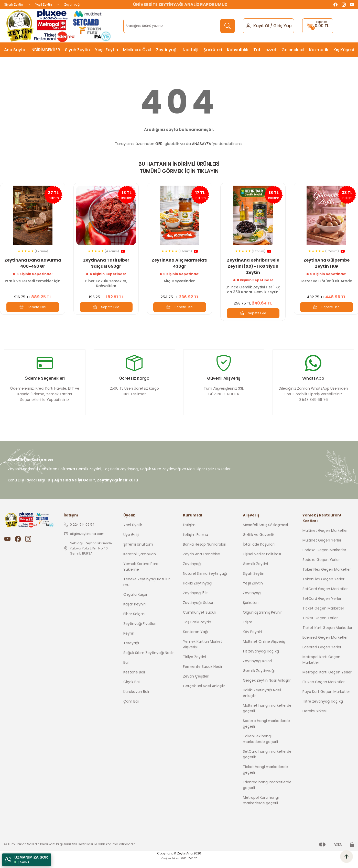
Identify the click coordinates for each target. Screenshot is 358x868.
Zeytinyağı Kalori (257, 670)
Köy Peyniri (252, 641)
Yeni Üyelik (133, 534)
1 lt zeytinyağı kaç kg (261, 660)
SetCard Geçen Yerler (322, 608)
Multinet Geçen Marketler (325, 540)
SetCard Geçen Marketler (325, 598)
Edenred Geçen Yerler (322, 656)
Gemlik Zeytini (255, 573)
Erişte (248, 631)
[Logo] (60, 26)
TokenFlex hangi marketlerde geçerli (260, 748)
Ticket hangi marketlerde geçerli (265, 779)
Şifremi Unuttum (138, 554)
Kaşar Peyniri (134, 613)
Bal (126, 672)
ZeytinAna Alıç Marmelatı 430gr (180, 262)
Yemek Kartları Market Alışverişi (203, 653)
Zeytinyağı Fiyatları (140, 633)
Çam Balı (131, 711)
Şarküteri (251, 612)
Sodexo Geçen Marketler (324, 559)
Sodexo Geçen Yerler (321, 569)
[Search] (179, 26)
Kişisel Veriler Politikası (262, 563)
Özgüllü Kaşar (135, 604)
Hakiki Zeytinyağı (198, 592)
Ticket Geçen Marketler (323, 617)
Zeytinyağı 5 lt (195, 602)
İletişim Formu (196, 544)
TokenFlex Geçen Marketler (327, 579)
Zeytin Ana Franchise (202, 563)
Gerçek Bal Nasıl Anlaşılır (204, 695)
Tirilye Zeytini (194, 666)
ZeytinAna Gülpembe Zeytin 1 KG (327, 262)
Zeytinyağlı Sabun (199, 612)
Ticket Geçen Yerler (320, 627)
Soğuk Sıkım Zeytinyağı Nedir (149, 662)
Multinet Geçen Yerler (322, 549)
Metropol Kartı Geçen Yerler (327, 681)
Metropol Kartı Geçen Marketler (321, 669)
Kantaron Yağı (196, 641)
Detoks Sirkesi (314, 720)
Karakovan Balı (136, 701)
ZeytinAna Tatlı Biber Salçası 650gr (106, 262)
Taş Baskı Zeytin (197, 631)
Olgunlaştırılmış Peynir (262, 622)
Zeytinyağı (72, 4)
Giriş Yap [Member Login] (283, 26)
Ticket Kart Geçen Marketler (327, 637)
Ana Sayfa (15, 50)
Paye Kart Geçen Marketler (326, 701)
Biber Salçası (134, 623)
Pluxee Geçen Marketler (324, 691)
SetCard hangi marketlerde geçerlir (267, 763)
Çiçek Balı (132, 691)
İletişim (189, 534)
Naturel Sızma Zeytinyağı (205, 583)
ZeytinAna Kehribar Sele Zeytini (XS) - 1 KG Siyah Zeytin (253, 265)
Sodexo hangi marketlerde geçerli (266, 733)
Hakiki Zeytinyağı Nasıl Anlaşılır (262, 702)
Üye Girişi (131, 544)
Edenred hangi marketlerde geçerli (267, 794)
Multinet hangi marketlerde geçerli (267, 717)
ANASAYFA (202, 144)
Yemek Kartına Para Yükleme (141, 576)
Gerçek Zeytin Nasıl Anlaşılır (267, 690)
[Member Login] (248, 25)
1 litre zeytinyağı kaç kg (323, 711)
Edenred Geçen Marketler (325, 647)
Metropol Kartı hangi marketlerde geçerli (261, 809)
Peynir (129, 642)
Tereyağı (131, 652)
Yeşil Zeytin (44, 4)
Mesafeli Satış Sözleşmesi (265, 534)
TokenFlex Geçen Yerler (323, 588)
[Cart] (318, 26)
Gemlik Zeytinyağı (259, 680)
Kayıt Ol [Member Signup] (261, 26)
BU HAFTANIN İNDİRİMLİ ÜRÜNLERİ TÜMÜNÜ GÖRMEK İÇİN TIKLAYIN (179, 167)
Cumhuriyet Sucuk (200, 622)
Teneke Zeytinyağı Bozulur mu (147, 591)
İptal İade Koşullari (259, 554)
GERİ (159, 144)
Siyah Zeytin (14, 4)
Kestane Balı (134, 681)
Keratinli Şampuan (140, 563)
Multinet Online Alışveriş (264, 651)
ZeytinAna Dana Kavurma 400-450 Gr (33, 262)
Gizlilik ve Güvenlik (259, 544)
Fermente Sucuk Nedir (203, 676)
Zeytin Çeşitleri (196, 685)
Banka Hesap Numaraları (205, 554)
